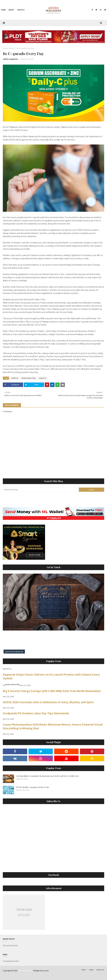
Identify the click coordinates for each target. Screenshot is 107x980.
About (91, 970)
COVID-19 (15, 378)
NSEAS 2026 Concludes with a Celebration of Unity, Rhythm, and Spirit (48, 702)
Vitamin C (12, 48)
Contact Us (100, 970)
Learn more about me (14, 652)
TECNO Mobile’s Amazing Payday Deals (32, 787)
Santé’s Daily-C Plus (29, 378)
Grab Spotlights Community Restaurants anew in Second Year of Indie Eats (47, 776)
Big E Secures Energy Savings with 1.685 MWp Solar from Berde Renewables (52, 691)
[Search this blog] (41, 490)
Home (5, 48)
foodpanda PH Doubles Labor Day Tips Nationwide (36, 713)
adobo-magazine (11, 59)
